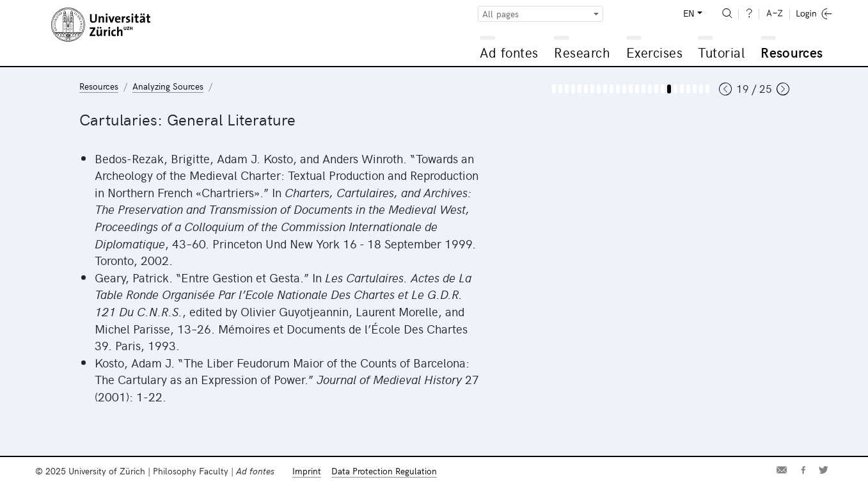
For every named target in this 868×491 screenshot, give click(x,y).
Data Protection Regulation (384, 471)
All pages (501, 14)
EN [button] (689, 13)
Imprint (307, 471)
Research (582, 52)
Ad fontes (509, 52)
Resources (792, 52)
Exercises (655, 52)
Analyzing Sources (168, 86)
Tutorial (721, 52)
